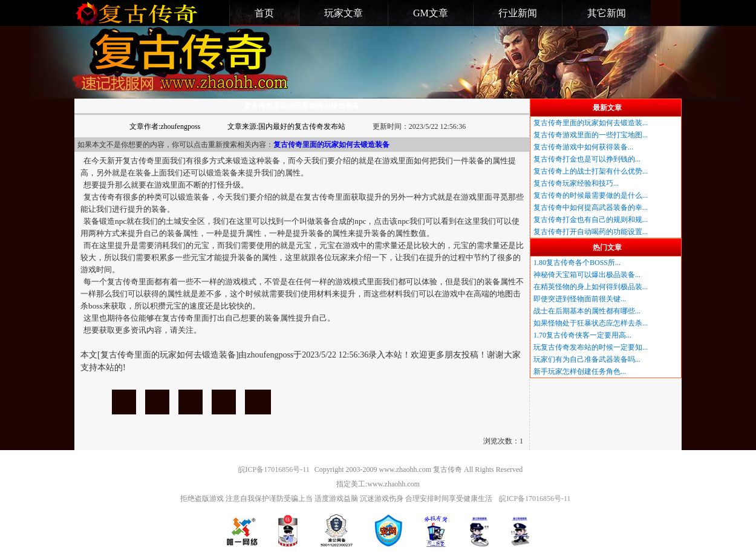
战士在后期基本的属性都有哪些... (587, 311)
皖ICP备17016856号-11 (274, 469)
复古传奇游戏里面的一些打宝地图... (591, 135)
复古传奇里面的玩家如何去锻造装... (591, 123)
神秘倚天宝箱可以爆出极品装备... (587, 275)
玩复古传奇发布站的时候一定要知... (591, 347)
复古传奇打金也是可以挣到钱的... (587, 159)
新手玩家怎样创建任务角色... (580, 371)
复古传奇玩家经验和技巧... (576, 183)
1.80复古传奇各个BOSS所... (577, 263)
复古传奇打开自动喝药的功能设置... (591, 232)
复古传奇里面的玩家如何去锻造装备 (124, 402)
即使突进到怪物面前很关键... (580, 299)
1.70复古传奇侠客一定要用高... (582, 335)
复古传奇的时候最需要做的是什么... (591, 195)
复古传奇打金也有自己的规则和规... (591, 220)
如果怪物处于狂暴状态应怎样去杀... (591, 323)
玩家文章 (344, 13)
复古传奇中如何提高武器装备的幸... (591, 208)
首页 (264, 13)
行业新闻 (518, 13)
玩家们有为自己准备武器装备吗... (587, 359)
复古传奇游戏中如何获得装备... (583, 147)
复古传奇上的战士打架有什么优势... (591, 171)
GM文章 (431, 13)
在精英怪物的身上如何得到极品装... (591, 287)
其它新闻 (607, 13)
